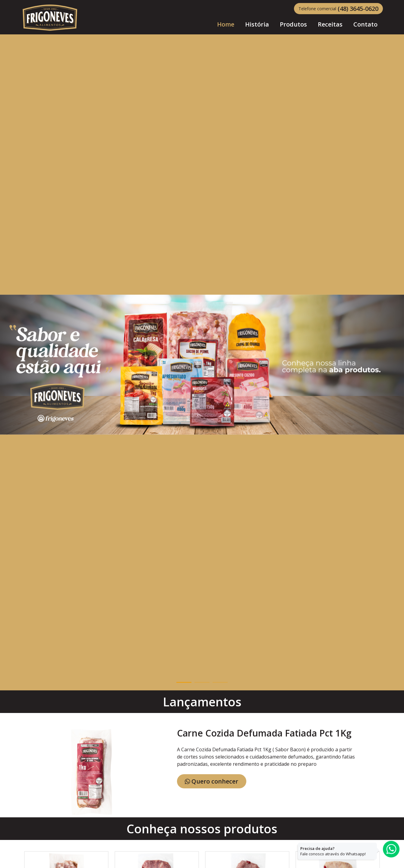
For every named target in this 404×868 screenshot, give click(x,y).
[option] (202, 365)
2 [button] (202, 682)
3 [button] (220, 682)
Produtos (293, 24)
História (257, 24)
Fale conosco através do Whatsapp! (333, 851)
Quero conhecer (212, 781)
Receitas (330, 24)
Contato (365, 24)
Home (226, 21)
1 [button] (184, 682)
